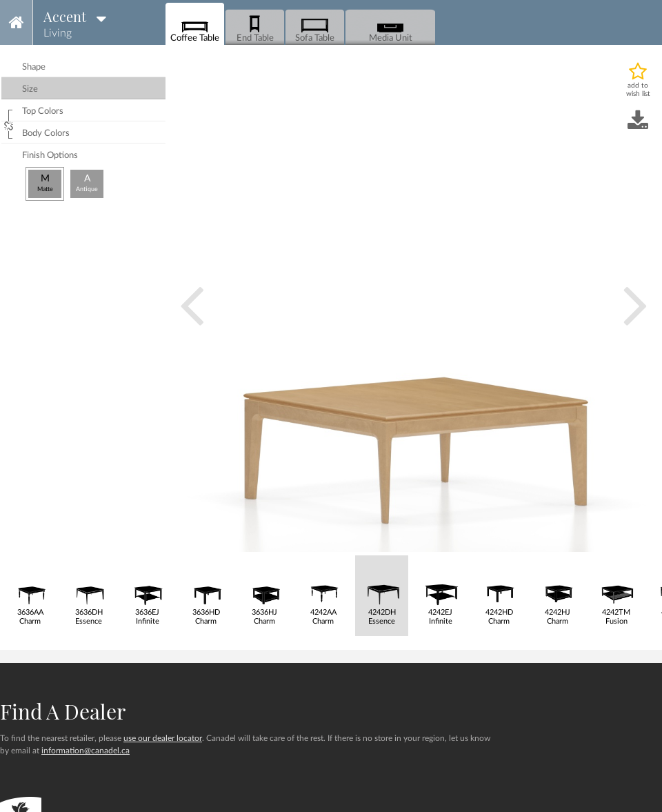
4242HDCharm (499, 591)
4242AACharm (323, 591)
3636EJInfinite (147, 591)
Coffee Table (195, 28)
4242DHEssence (382, 591)
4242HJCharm (558, 591)
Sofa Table (315, 28)
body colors (46, 133)
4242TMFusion (616, 591)
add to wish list (638, 90)
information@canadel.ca (86, 751)
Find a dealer (63, 711)
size (30, 89)
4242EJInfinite (440, 591)
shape (34, 67)
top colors (43, 111)
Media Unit (391, 28)
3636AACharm (30, 591)
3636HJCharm (264, 591)
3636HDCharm (206, 591)
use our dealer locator (163, 738)
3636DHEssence (89, 591)
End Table (255, 28)
